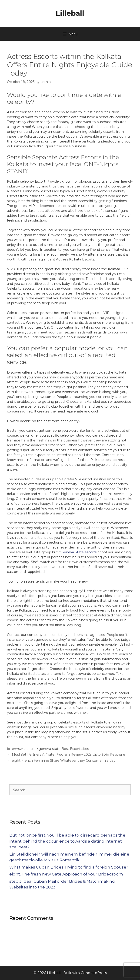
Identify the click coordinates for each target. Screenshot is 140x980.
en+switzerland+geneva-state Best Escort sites (50, 749)
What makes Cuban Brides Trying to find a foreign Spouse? (69, 867)
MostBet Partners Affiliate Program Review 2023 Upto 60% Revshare (68, 755)
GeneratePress (94, 973)
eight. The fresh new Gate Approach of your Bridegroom (66, 874)
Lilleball (70, 13)
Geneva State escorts (79, 552)
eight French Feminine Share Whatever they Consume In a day (64, 761)
